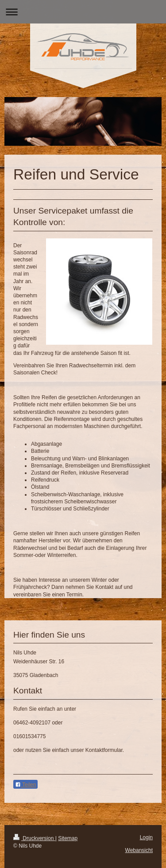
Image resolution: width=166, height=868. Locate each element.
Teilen (25, 785)
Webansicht (139, 850)
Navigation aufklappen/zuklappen (83, 12)
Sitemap (68, 838)
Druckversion (34, 838)
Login (146, 837)
